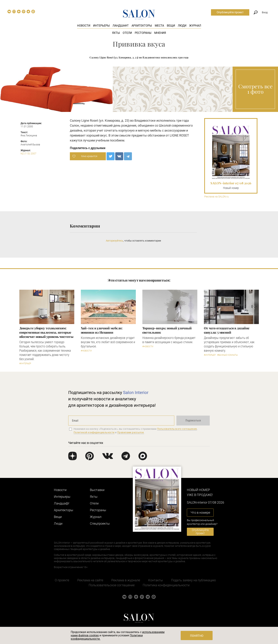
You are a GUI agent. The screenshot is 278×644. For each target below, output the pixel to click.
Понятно (197, 636)
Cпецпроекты (100, 524)
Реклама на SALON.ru (216, 197)
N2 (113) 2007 (28, 154)
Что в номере (200, 513)
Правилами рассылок (131, 432)
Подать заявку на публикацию (194, 580)
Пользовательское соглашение (112, 585)
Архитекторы (142, 26)
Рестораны (143, 33)
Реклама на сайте (90, 580)
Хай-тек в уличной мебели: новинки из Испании (102, 330)
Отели (127, 33)
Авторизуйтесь (115, 241)
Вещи (171, 26)
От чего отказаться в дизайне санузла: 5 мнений (227, 330)
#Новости (86, 351)
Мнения (160, 33)
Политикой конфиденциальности (94, 432)
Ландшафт (121, 26)
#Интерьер (25, 364)
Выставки (97, 490)
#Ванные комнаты (227, 355)
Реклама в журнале (126, 580)
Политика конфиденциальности (166, 585)
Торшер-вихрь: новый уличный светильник (167, 330)
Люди (182, 26)
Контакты (156, 580)
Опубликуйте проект (230, 12)
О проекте (62, 580)
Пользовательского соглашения (177, 429)
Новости (84, 26)
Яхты (116, 33)
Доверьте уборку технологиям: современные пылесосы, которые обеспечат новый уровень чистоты (46, 332)
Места (159, 26)
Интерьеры (101, 26)
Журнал (195, 26)
